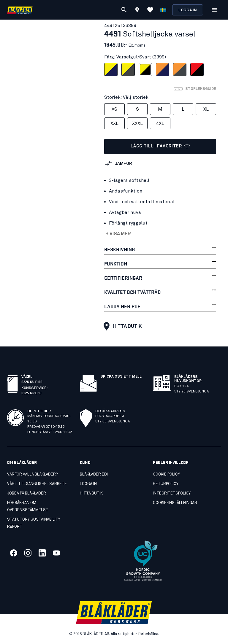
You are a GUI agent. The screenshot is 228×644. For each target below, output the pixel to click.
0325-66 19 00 (32, 381)
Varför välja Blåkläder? (32, 474)
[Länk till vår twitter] (28, 553)
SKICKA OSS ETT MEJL (121, 377)
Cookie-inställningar (175, 503)
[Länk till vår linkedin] (42, 553)
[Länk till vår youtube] (56, 553)
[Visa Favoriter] (150, 10)
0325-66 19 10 (31, 393)
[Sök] (124, 10)
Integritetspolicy (172, 493)
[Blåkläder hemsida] (20, 10)
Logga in (188, 10)
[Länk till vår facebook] (14, 553)
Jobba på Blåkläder (27, 493)
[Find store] (137, 11)
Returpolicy (166, 484)
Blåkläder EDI (94, 474)
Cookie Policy (166, 474)
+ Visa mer (118, 234)
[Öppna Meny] (214, 10)
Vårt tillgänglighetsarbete (37, 484)
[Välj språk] (163, 10)
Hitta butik (121, 326)
